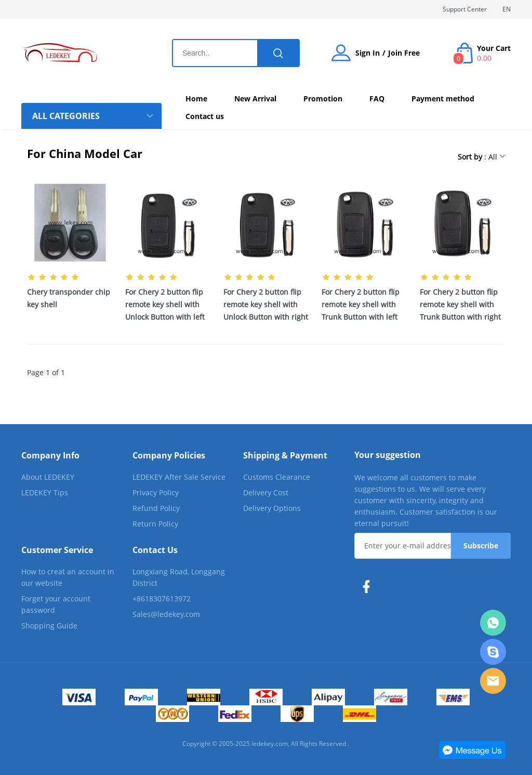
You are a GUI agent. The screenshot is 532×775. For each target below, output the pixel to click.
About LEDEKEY (48, 477)
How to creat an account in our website (68, 577)
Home (196, 98)
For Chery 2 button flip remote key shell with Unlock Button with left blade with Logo (165, 305)
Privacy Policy (156, 492)
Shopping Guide (49, 626)
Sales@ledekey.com (166, 614)
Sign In (368, 53)
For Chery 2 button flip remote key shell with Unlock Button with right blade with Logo (266, 305)
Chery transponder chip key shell (69, 298)
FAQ (377, 98)
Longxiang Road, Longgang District (179, 577)
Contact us (205, 116)
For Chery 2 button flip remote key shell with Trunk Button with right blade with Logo (460, 305)
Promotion (323, 98)
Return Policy (155, 524)
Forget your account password (56, 604)
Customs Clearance (277, 477)
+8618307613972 (162, 599)
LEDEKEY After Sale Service (179, 477)
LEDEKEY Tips (45, 492)
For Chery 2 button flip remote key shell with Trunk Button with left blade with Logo (361, 305)
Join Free (404, 53)
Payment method (443, 98)
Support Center (465, 9)
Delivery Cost (266, 492)
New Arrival (255, 98)
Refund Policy (156, 508)
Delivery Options (272, 508)
